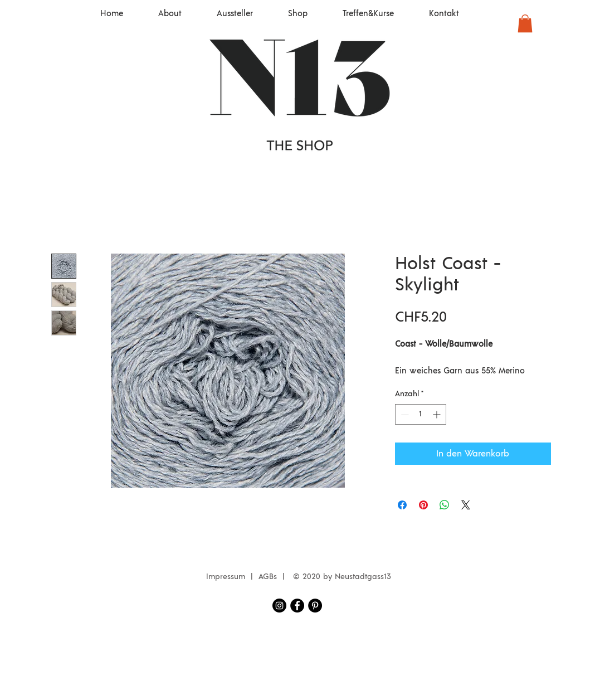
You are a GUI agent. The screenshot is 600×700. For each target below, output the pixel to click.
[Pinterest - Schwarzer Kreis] (315, 606)
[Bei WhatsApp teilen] (445, 505)
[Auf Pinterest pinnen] (423, 505)
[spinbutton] (421, 414)
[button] (525, 23)
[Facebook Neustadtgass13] (297, 606)
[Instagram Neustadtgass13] (279, 606)
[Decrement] (404, 414)
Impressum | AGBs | (248, 577)
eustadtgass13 (366, 577)
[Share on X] (466, 505)
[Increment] (438, 414)
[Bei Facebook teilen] (402, 505)
